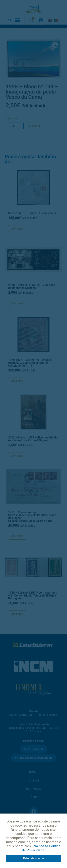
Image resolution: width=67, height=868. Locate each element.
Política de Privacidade (34, 837)
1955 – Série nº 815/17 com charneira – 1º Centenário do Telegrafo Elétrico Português (33, 603)
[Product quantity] (15, 133)
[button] (10, 20)
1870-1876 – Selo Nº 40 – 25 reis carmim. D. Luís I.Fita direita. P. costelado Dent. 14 (30, 370)
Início (32, 780)
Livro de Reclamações (33, 856)
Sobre (35, 804)
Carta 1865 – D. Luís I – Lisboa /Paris (32, 220)
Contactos (33, 796)
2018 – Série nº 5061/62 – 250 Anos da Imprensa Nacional (32, 294)
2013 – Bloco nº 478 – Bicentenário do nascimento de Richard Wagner (33, 446)
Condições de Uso (33, 846)
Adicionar (34, 133)
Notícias (34, 788)
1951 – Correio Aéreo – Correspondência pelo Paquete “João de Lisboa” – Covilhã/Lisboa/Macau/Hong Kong (32, 524)
